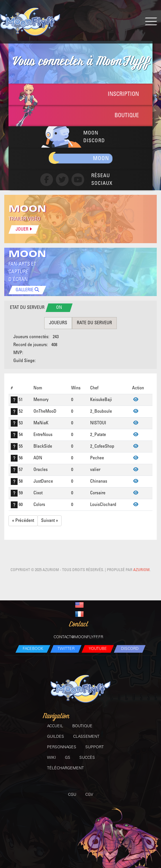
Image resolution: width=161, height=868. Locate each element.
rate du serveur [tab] (94, 323)
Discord (130, 649)
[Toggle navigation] (151, 22)
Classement (86, 737)
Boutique (82, 726)
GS (68, 758)
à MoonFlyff (80, 62)
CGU (72, 795)
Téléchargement (65, 768)
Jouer (24, 229)
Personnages (62, 747)
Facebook (33, 649)
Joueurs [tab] (58, 323)
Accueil (55, 726)
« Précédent (23, 521)
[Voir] (136, 400)
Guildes (56, 737)
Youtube (98, 649)
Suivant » (49, 521)
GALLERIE (27, 290)
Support (95, 747)
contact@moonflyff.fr (78, 637)
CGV (89, 795)
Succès (87, 758)
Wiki (51, 758)
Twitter (66, 649)
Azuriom (141, 570)
